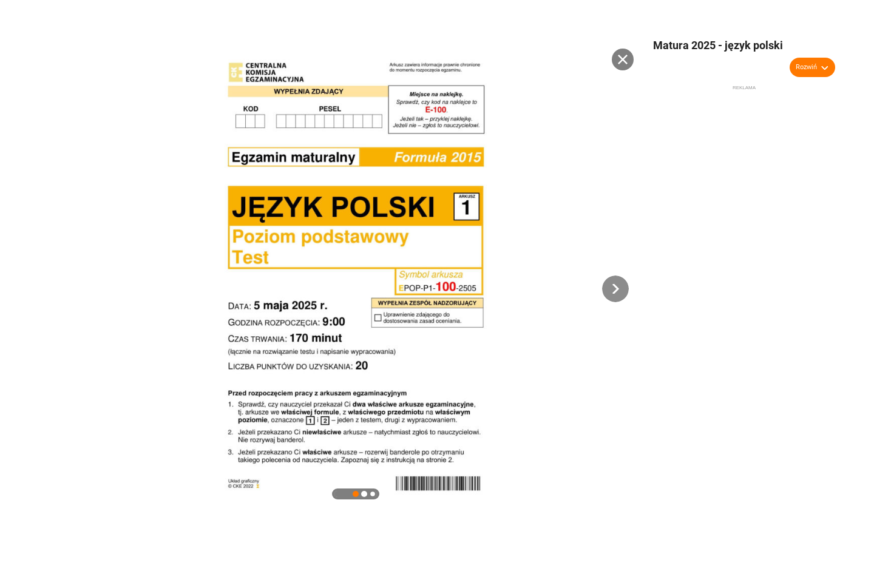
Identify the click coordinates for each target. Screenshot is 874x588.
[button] (615, 289)
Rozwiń (806, 67)
